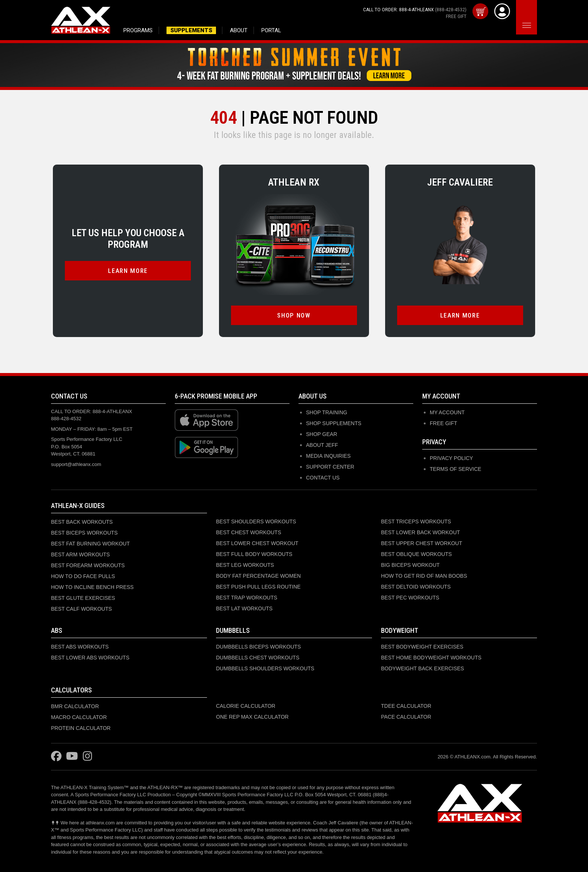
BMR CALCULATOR (75, 708)
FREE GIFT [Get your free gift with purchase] (456, 16)
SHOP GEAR (322, 436)
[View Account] (502, 13)
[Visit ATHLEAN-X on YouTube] (72, 758)
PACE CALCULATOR (406, 718)
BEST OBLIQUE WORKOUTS (416, 556)
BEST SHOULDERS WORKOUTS (256, 523)
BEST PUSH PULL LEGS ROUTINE (258, 588)
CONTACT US (323, 479)
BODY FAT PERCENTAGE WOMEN (258, 577)
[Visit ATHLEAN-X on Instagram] (88, 758)
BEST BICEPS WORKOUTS (84, 534)
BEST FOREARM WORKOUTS (88, 567)
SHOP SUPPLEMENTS (334, 425)
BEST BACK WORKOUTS (82, 523)
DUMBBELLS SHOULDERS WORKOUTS (265, 670)
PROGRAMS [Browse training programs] (138, 30)
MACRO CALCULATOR (79, 719)
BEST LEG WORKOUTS (245, 566)
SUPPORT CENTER (330, 468)
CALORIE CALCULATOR (246, 707)
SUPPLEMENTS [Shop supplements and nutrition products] (191, 30)
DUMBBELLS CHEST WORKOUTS (258, 659)
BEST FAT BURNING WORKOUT (90, 545)
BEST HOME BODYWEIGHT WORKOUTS (431, 659)
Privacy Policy (451, 460)
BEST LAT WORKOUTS (244, 610)
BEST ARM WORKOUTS (80, 556)
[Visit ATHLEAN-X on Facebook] (56, 758)
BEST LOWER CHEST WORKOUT (257, 545)
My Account (447, 414)
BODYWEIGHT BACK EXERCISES (422, 670)
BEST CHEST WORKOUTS (249, 534)
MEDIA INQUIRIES (328, 457)
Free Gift (443, 425)
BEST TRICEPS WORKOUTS (416, 523)
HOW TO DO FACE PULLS (83, 578)
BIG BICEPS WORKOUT (410, 566)
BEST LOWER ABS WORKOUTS (90, 659)
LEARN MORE (128, 272)
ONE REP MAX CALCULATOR (252, 718)
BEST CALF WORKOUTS (81, 610)
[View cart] (480, 13)
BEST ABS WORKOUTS (80, 648)
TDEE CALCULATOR (406, 707)
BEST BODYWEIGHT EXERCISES (422, 648)
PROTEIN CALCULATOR (81, 730)
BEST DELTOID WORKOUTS (416, 588)
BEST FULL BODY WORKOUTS (254, 556)
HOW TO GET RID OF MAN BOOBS (424, 577)
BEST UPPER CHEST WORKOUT (422, 545)
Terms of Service (455, 470)
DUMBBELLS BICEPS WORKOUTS (258, 648)
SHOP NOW (294, 317)
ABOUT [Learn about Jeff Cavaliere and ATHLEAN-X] (239, 30)
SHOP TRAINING (327, 414)
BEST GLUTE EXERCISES (83, 599)
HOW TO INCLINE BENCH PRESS (92, 589)
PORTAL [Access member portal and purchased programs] (271, 30)
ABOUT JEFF (322, 446)
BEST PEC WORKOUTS (410, 599)
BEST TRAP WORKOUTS (247, 599)
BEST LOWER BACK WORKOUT (421, 534)
